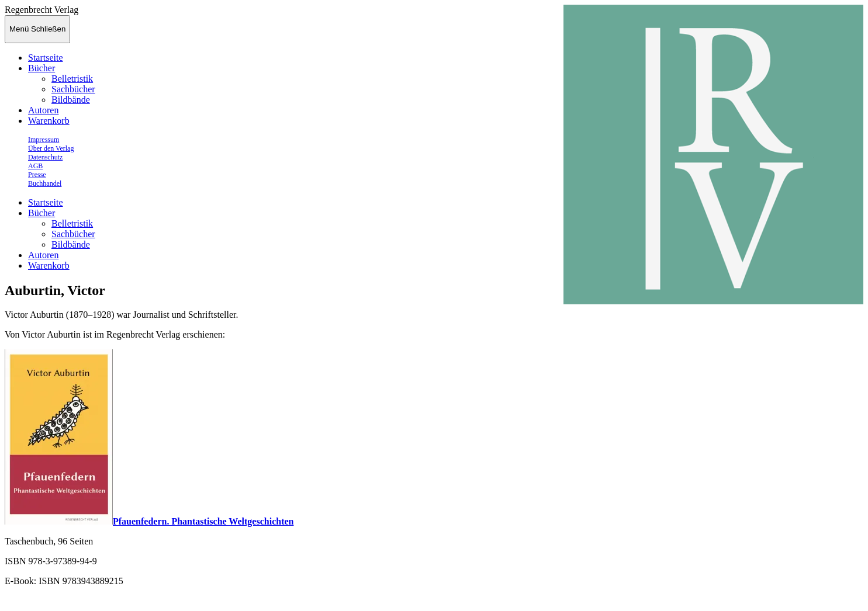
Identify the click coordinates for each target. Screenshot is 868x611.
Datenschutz (45, 157)
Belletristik (72, 79)
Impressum (44, 140)
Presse (37, 175)
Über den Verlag (51, 148)
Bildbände (71, 100)
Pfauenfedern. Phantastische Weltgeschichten (203, 521)
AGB (35, 166)
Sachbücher (73, 89)
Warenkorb (49, 121)
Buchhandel (45, 183)
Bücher (42, 68)
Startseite (46, 58)
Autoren (43, 110)
